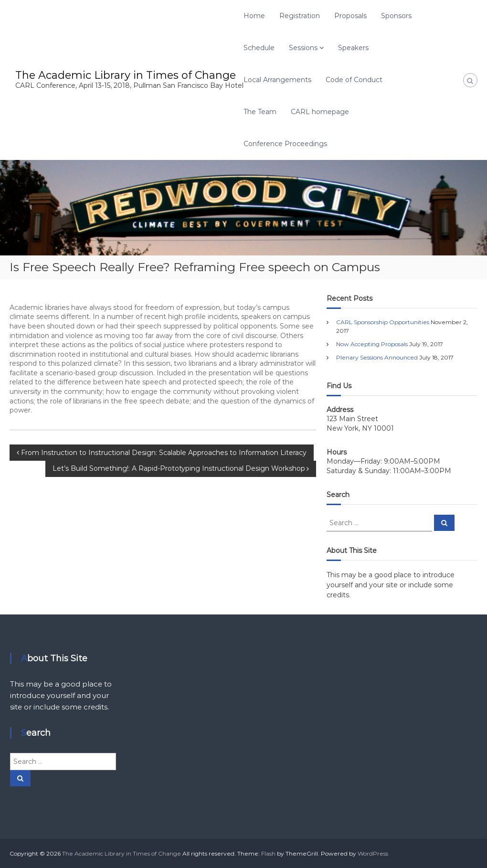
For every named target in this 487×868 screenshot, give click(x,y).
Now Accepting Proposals (372, 344)
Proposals (350, 16)
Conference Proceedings (285, 144)
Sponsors (396, 16)
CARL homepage (320, 112)
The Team (260, 112)
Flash (268, 853)
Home (254, 16)
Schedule (259, 48)
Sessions (303, 48)
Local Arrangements (277, 80)
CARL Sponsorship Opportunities (383, 322)
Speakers (353, 48)
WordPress (373, 853)
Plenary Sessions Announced (377, 357)
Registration (300, 16)
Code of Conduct (354, 80)
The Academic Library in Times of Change (126, 75)
